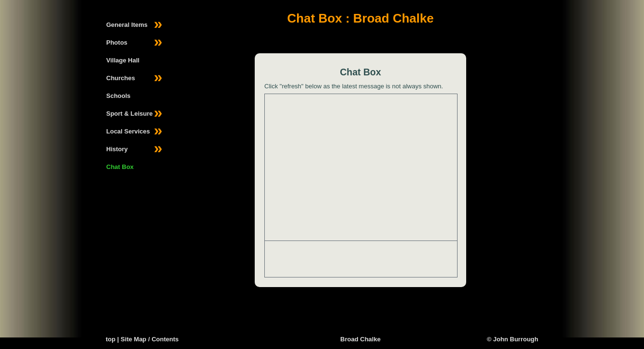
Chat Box (120, 167)
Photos (134, 43)
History (134, 149)
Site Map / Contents (150, 339)
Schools (118, 96)
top (111, 339)
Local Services (134, 132)
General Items (134, 25)
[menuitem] (132, 25)
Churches (134, 78)
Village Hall (123, 60)
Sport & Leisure (134, 114)
